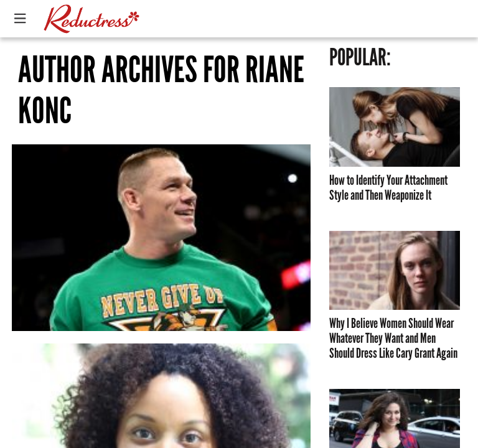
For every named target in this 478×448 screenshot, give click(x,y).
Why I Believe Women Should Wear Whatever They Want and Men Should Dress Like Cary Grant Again (393, 338)
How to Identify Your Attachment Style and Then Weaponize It (388, 188)
